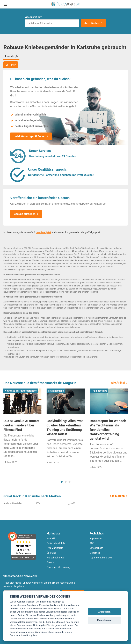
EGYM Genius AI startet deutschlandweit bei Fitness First (21, 425)
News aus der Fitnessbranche (21, 391)
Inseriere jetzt (43, 232)
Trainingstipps (56, 391)
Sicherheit (95, 553)
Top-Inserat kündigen (101, 558)
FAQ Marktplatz (55, 548)
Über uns (51, 553)
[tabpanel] (22, 427)
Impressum (96, 538)
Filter (11, 65)
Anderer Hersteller (13, 503)
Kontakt (51, 538)
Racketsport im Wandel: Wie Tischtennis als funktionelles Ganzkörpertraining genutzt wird (108, 430)
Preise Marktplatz (56, 543)
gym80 (72, 503)
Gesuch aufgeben (25, 214)
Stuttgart (50, 248)
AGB (92, 543)
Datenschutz (96, 548)
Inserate (11, 56)
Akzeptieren (104, 612)
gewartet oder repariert (79, 344)
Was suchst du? (33, 17)
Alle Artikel (118, 383)
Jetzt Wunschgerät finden (30, 136)
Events (50, 562)
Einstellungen (104, 620)
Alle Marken (117, 496)
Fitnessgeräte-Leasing (58, 567)
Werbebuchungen (56, 558)
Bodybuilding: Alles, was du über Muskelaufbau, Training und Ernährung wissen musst (65, 427)
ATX (38, 503)
